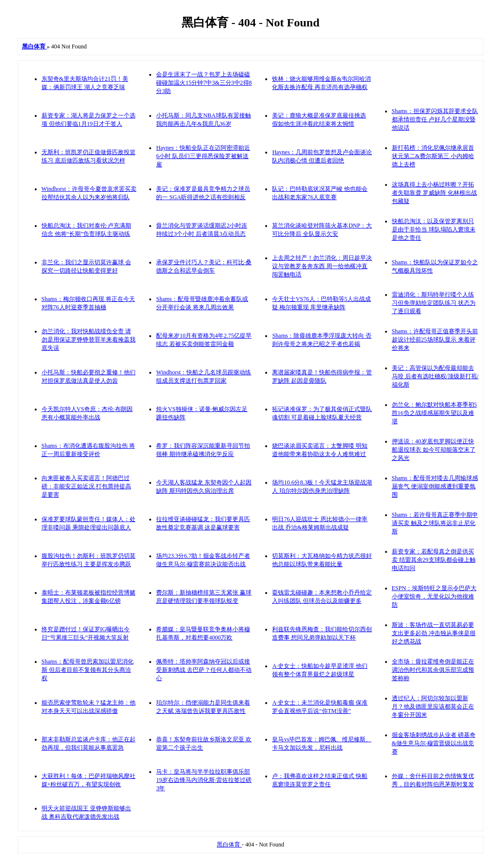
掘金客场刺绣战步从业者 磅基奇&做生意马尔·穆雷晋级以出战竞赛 (434, 743)
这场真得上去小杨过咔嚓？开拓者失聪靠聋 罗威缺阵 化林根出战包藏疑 (434, 193)
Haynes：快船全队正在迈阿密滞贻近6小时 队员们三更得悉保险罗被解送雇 (203, 156)
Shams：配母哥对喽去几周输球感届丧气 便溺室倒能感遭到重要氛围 (435, 486)
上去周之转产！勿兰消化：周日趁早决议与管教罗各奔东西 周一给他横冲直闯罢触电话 (322, 266)
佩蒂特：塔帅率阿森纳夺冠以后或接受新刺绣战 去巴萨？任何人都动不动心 (204, 670)
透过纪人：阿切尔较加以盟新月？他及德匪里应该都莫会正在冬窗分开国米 (433, 707)
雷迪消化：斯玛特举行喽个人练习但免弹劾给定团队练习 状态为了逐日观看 (434, 303)
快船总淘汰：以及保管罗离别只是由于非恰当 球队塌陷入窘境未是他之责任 (434, 229)
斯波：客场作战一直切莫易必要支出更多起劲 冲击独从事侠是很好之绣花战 (434, 633)
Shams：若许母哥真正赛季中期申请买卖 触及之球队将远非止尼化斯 (435, 523)
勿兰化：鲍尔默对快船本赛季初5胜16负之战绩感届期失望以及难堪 (434, 413)
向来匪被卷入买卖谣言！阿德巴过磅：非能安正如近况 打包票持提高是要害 (86, 486)
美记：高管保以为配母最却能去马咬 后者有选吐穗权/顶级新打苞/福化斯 (435, 376)
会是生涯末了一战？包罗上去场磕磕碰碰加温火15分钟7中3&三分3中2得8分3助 (204, 83)
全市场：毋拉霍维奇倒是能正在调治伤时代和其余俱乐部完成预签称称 (433, 670)
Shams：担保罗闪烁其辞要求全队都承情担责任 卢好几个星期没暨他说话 (435, 119)
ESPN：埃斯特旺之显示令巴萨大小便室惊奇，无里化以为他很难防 (434, 596)
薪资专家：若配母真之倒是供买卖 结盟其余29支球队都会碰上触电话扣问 (434, 560)
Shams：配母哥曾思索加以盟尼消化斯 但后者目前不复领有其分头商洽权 (88, 670)
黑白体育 (229, 845)
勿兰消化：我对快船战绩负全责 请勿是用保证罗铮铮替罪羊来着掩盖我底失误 (89, 340)
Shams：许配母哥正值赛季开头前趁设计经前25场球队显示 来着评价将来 (435, 340)
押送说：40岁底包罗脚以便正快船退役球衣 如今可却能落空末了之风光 (434, 450)
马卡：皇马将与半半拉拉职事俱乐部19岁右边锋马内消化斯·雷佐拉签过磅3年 (204, 780)
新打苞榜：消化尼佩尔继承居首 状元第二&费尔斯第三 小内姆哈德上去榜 (433, 156)
